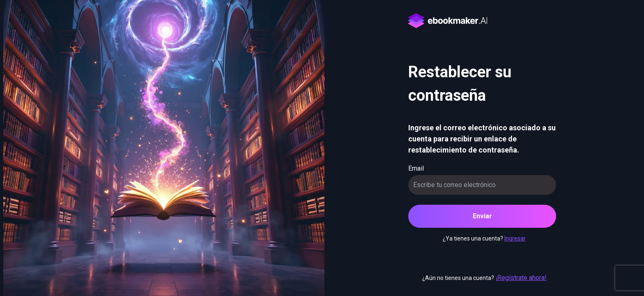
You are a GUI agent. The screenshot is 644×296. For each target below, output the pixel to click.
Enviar (482, 216)
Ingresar (515, 238)
